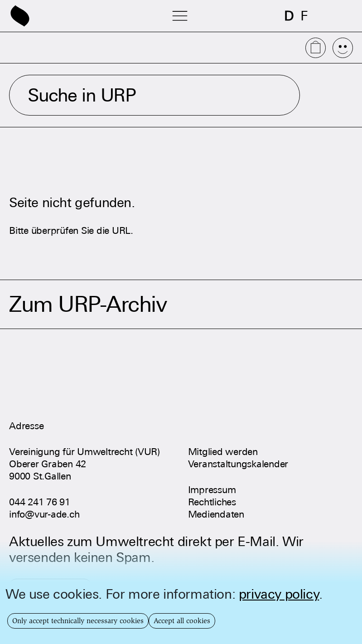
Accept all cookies (182, 621)
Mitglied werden (223, 452)
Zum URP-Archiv (88, 304)
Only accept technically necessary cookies (78, 621)
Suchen (330, 95)
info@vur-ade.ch (44, 514)
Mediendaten (216, 514)
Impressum (212, 490)
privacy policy (279, 594)
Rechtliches (212, 502)
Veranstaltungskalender (238, 464)
